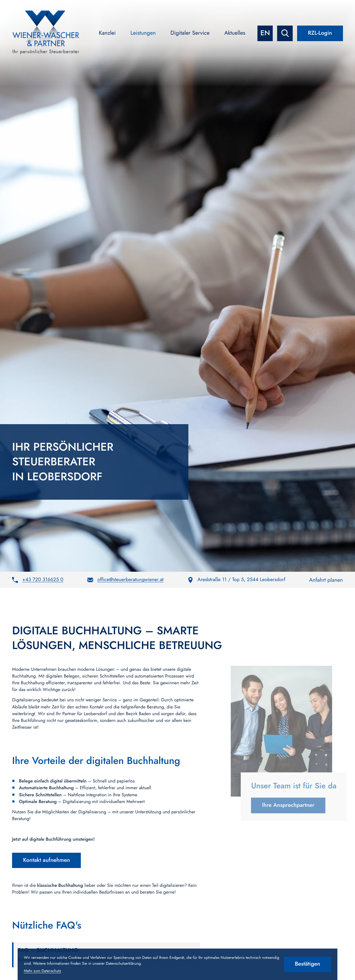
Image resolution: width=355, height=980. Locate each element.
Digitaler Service (190, 33)
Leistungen (143, 33)
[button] (38, 580)
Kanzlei (107, 33)
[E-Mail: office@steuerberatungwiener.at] (125, 580)
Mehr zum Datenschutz (42, 971)
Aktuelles (235, 33)
